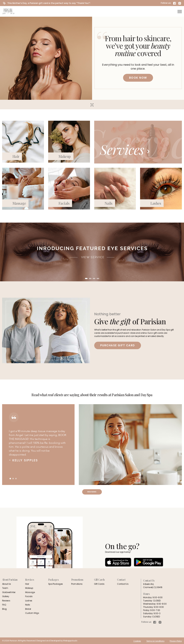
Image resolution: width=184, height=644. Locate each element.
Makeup (65, 156)
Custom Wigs (32, 613)
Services (125, 149)
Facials (64, 203)
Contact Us (123, 584)
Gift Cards (99, 584)
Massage (19, 203)
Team (5, 588)
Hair (16, 156)
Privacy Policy (176, 641)
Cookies (137, 641)
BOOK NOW (138, 78)
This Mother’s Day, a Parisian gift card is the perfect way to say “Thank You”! (47, 3)
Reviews (92, 492)
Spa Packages (56, 584)
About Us (7, 584)
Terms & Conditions (155, 641)
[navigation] (180, 11)
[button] (86, 279)
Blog (4, 609)
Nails (109, 203)
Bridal (28, 609)
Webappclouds (70, 641)
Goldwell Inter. (9, 592)
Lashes (156, 203)
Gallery (6, 596)
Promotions (77, 584)
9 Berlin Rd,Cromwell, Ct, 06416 (153, 586)
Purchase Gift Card (118, 345)
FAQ (4, 605)
